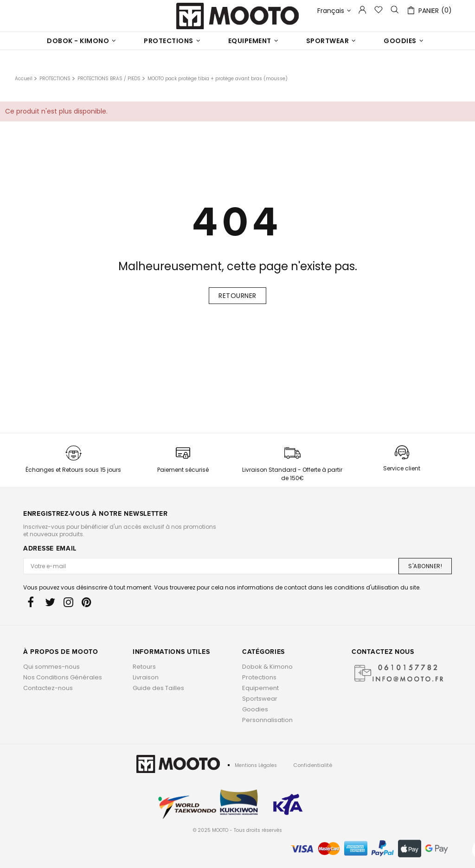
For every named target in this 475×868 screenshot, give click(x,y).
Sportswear (260, 699)
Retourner (237, 296)
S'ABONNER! (425, 566)
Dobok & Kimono (267, 667)
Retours (144, 667)
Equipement (260, 688)
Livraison (146, 677)
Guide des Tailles (158, 688)
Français (334, 11)
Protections (259, 677)
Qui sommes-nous (51, 667)
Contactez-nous (48, 688)
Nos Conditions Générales (63, 677)
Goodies (255, 709)
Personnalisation (267, 720)
